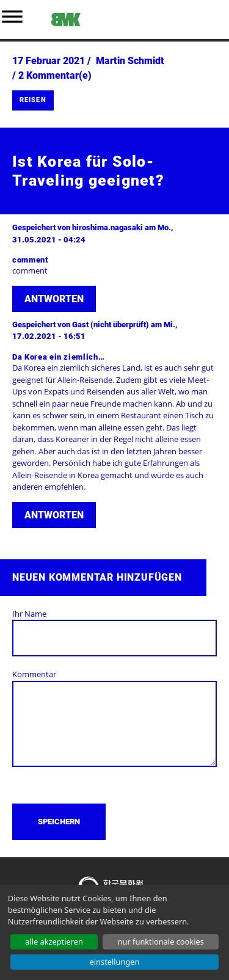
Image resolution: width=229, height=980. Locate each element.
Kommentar (34, 674)
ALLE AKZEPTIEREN (54, 942)
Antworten (54, 299)
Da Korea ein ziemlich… (58, 357)
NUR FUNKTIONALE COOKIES (161, 942)
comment (30, 260)
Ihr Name (29, 614)
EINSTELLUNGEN (115, 962)
